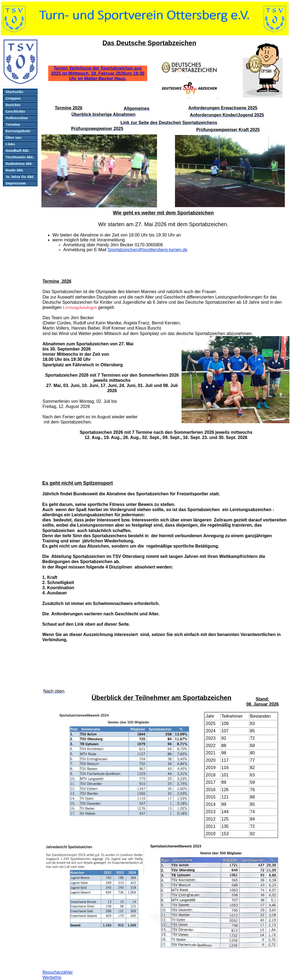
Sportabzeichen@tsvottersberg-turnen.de (148, 250)
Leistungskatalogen (80, 307)
